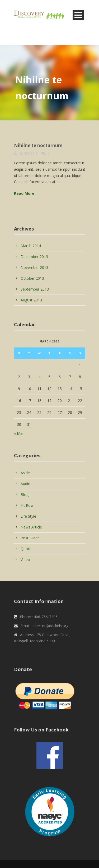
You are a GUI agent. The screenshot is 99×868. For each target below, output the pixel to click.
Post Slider (30, 538)
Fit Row (27, 505)
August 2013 (31, 300)
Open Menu (78, 15)
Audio (25, 484)
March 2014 (31, 246)
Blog (25, 494)
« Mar (19, 433)
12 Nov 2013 (28, 153)
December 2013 (34, 257)
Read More (24, 193)
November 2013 (34, 267)
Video (25, 560)
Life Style (28, 516)
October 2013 (32, 278)
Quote (26, 549)
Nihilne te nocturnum (38, 145)
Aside (25, 473)
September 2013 (35, 289)
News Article (31, 527)
